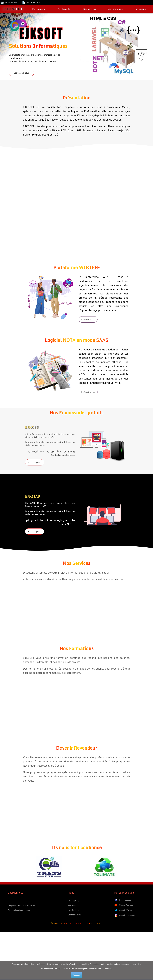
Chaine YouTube (124, 905)
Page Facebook (123, 900)
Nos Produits (64, 9)
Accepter (76, 975)
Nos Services (90, 9)
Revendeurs (141, 9)
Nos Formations (115, 9)
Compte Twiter (123, 910)
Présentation (39, 9)
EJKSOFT (13, 9)
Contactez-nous (22, 73)
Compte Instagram (125, 915)
